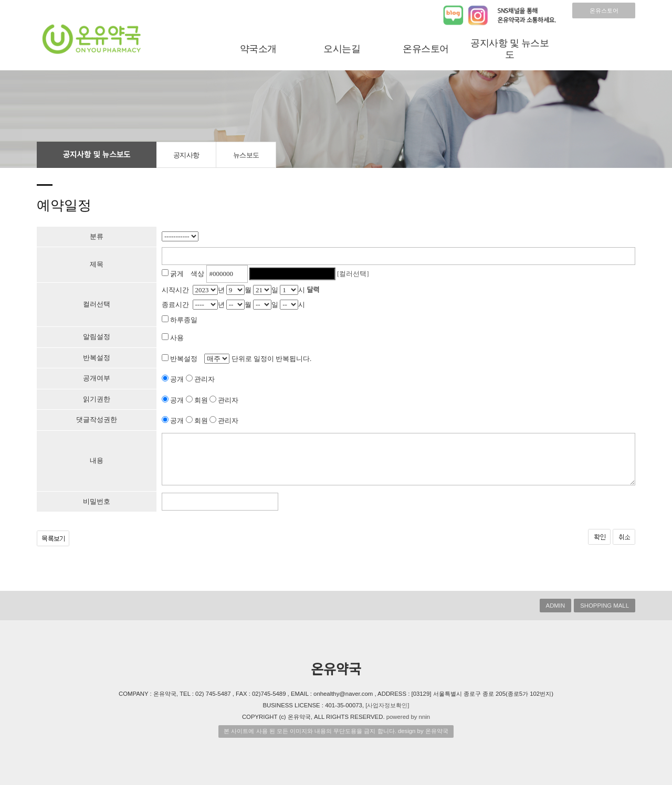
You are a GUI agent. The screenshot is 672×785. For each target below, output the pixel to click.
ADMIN (556, 606)
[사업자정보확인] (387, 705)
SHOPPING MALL (605, 606)
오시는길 (342, 49)
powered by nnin (408, 717)
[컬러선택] (353, 274)
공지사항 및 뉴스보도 (510, 49)
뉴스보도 (246, 155)
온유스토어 (604, 10)
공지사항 (186, 155)
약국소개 (258, 49)
